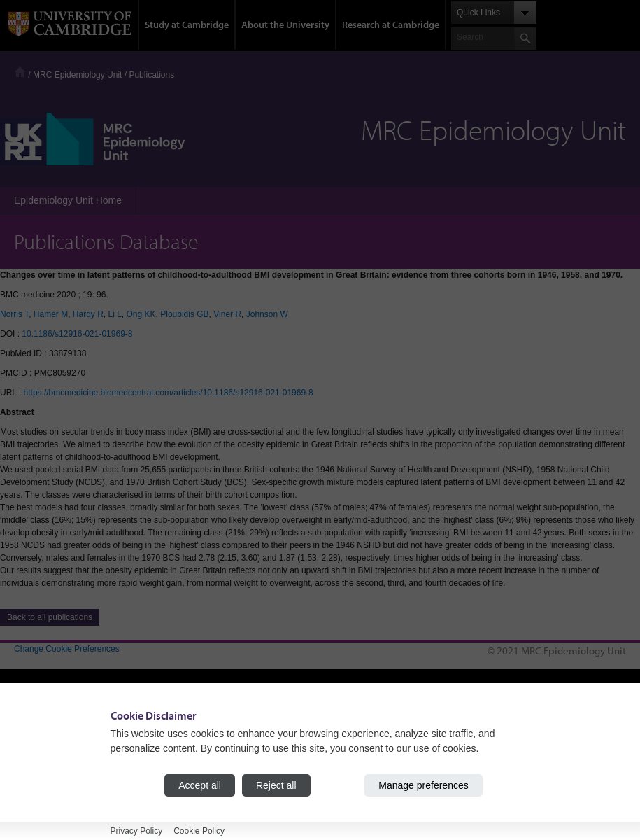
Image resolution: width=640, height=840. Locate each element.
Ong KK (141, 314)
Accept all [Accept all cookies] (200, 785)
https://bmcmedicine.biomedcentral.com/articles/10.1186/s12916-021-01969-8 (169, 393)
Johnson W (267, 314)
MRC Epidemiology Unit (77, 75)
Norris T (14, 314)
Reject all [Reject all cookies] (276, 785)
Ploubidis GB (184, 314)
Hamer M (51, 314)
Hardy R (88, 314)
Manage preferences (423, 785)
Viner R (227, 314)
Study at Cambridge (187, 24)
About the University (285, 24)
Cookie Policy (199, 831)
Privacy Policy (137, 831)
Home (20, 72)
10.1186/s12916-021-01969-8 (77, 334)
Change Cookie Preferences (67, 649)
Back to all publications (50, 617)
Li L (115, 314)
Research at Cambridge (391, 24)
